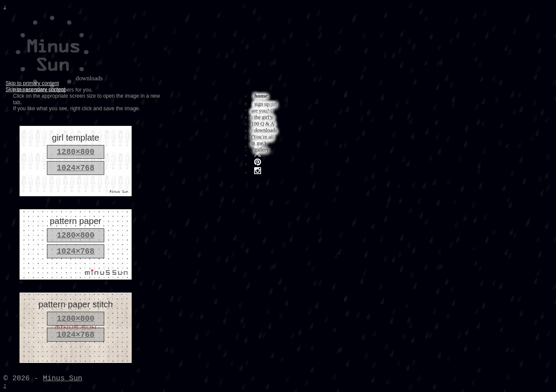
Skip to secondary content (36, 89)
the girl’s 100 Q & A (263, 120)
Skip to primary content (32, 83)
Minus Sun (63, 378)
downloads (265, 130)
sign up (262, 104)
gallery (261, 150)
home (261, 96)
